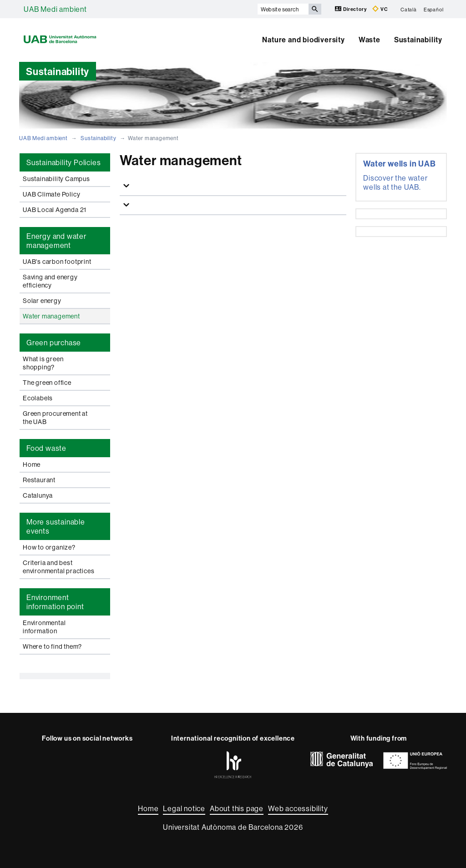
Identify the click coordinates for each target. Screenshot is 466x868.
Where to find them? (52, 646)
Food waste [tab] (46, 448)
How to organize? (49, 547)
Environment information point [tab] (55, 602)
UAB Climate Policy (51, 194)
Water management (51, 316)
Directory (351, 9)
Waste (370, 40)
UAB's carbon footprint (57, 262)
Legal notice (184, 808)
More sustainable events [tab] (56, 526)
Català (409, 9)
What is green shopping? (43, 363)
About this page (237, 808)
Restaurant (39, 480)
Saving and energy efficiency (50, 281)
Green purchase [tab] (54, 343)
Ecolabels (38, 398)
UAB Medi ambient (55, 9)
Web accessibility (298, 808)
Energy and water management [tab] (56, 241)
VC (380, 9)
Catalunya (38, 495)
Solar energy (42, 301)
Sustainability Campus (56, 179)
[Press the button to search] (315, 9)
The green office (47, 383)
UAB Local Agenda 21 (55, 210)
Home (32, 464)
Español (434, 9)
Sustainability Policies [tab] (63, 162)
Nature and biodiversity (303, 40)
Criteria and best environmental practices (58, 567)
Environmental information (44, 627)
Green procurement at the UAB (55, 418)
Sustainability (418, 40)
